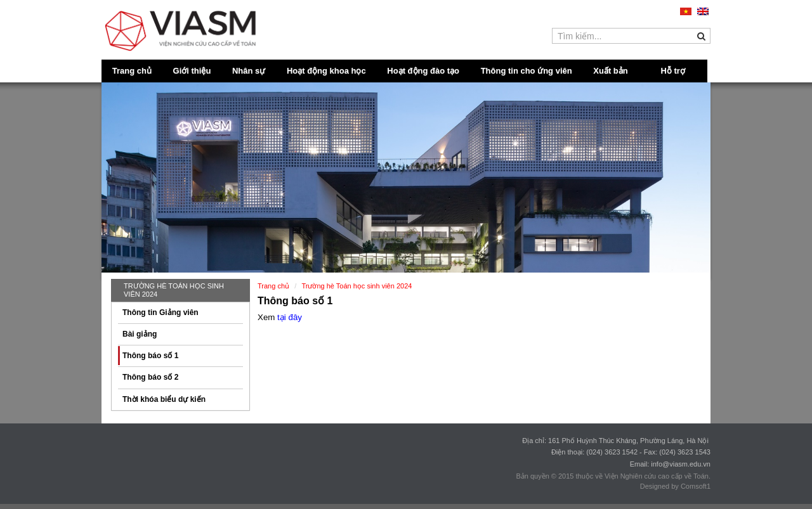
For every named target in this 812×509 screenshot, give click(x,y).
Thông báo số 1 (150, 356)
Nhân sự (249, 71)
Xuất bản (610, 71)
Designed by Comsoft (673, 486)
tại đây (290, 317)
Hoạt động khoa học (326, 71)
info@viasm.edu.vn (681, 464)
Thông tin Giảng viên (160, 312)
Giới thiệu (192, 71)
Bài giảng (140, 334)
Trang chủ (132, 71)
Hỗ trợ (673, 71)
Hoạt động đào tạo (423, 71)
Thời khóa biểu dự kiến (164, 399)
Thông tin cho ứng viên (527, 71)
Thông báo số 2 (150, 377)
